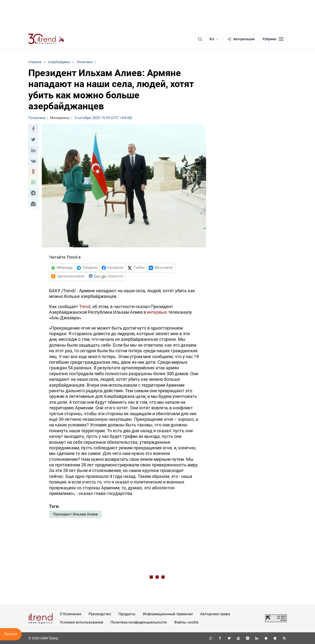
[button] (33, 129)
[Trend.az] (46, 39)
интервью (157, 312)
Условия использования (81, 622)
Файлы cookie (186, 622)
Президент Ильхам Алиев (75, 514)
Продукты (127, 614)
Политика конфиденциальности (139, 622)
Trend (85, 307)
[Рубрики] (273, 39)
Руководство (100, 614)
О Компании (71, 614)
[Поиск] (200, 39)
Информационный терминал (168, 614)
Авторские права (215, 614)
